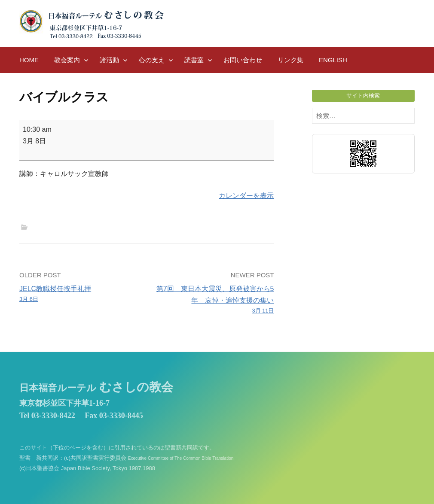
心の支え (152, 60)
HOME (29, 60)
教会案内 (67, 60)
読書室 (194, 60)
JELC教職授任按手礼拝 (80, 295)
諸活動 (109, 60)
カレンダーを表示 (246, 196)
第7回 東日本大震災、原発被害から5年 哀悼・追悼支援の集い (213, 300)
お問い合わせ (243, 60)
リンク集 (290, 60)
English (333, 60)
